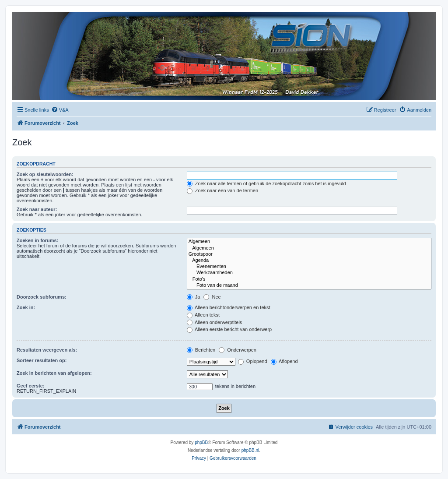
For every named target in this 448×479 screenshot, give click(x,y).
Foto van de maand (309, 285)
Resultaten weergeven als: (47, 350)
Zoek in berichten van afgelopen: (54, 373)
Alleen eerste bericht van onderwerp (229, 329)
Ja (194, 297)
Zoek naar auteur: (37, 209)
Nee (212, 297)
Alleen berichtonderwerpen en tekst (229, 307)
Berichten (201, 350)
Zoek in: (26, 307)
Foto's (309, 279)
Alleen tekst (203, 315)
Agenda (309, 261)
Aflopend (284, 361)
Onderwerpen (238, 350)
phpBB (201, 442)
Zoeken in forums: (37, 240)
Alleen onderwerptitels (215, 322)
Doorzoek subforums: (42, 297)
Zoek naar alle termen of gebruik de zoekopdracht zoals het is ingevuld (266, 183)
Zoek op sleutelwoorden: (45, 174)
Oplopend (253, 361)
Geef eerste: (31, 386)
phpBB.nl (250, 450)
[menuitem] (60, 110)
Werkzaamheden (309, 273)
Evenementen (309, 267)
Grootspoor (309, 254)
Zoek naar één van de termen (222, 190)
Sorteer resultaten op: (42, 360)
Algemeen (309, 242)
